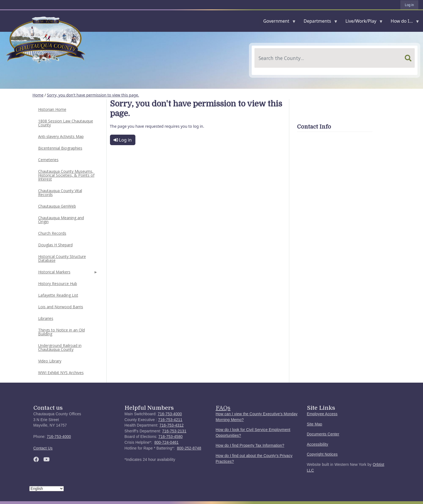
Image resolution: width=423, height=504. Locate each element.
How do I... (403, 22)
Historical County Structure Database (62, 258)
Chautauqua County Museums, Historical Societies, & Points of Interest (66, 175)
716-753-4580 (170, 437)
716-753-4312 (172, 425)
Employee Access (322, 414)
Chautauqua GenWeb (57, 206)
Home (38, 95)
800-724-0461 (167, 442)
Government (277, 22)
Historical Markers (67, 274)
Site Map (315, 424)
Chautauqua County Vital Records (60, 193)
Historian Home (52, 109)
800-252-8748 (189, 448)
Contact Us (43, 448)
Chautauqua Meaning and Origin (61, 220)
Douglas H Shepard (55, 245)
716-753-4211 (170, 420)
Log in (409, 5)
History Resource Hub (58, 284)
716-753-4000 (59, 437)
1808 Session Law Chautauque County (66, 123)
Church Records (52, 233)
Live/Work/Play (362, 22)
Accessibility (318, 444)
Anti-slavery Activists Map (61, 136)
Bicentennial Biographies (60, 148)
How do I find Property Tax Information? (250, 446)
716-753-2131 (174, 431)
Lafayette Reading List (58, 295)
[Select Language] (47, 489)
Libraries (46, 318)
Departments (318, 22)
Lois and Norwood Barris (61, 307)
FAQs (223, 408)
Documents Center (323, 434)
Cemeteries (48, 160)
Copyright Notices (322, 454)
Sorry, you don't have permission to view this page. (93, 95)
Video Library (50, 361)
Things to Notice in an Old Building (61, 332)
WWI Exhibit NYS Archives (61, 373)
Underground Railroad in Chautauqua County (60, 347)
